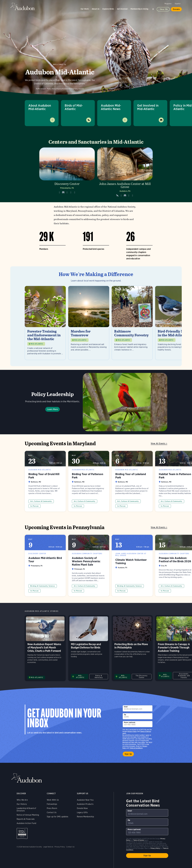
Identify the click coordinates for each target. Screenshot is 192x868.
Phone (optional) (130, 722)
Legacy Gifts (82, 812)
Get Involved (122, 9)
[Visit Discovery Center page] (67, 173)
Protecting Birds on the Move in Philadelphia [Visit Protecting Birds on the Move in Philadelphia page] (132, 648)
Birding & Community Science (43, 586)
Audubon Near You (85, 800)
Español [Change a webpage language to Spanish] (178, 4)
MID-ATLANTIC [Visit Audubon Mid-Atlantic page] (37, 677)
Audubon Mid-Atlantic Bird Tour (45, 566)
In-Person (34, 506)
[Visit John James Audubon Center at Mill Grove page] (125, 173)
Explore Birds (108, 9)
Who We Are (22, 800)
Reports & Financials (26, 819)
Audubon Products (85, 804)
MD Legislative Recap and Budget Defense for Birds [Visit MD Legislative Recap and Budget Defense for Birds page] (89, 648)
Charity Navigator (22, 833)
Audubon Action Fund (26, 823)
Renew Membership (85, 817)
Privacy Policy (132, 731)
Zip (125, 715)
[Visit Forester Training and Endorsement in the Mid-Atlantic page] (45, 323)
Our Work (85, 9)
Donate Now (82, 808)
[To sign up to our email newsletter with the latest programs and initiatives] (138, 708)
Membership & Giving (139, 9)
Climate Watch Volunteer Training (132, 566)
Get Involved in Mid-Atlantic (148, 107)
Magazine (168, 4)
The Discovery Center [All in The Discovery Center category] (142, 677)
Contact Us (52, 812)
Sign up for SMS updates (57, 817)
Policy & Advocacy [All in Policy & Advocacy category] (99, 677)
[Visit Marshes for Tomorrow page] (89, 323)
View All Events (158, 443)
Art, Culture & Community (41, 501)
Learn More (53, 409)
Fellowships (52, 804)
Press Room (52, 808)
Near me (164, 9)
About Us (96, 9)
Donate (176, 9)
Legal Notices (48, 847)
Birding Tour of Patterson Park (89, 481)
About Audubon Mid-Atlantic (40, 107)
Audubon (23, 6)
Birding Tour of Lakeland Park (132, 481)
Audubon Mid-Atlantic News (111, 107)
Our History (22, 804)
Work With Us (53, 800)
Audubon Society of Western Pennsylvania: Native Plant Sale (89, 566)
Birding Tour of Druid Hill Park (45, 481)
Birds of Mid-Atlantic (74, 107)
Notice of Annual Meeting (28, 815)
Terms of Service (146, 731)
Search (153, 9)
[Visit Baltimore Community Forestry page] (132, 323)
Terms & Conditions (136, 748)
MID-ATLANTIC (37, 344)
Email (126, 707)
